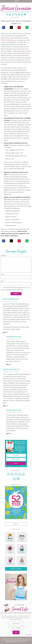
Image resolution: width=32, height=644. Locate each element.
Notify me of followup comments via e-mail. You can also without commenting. (15, 289)
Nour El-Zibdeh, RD (11, 299)
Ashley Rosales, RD (11, 370)
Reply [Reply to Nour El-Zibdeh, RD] (4, 332)
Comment (4, 256)
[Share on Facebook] (4, 27)
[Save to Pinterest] (19, 27)
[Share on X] (11, 27)
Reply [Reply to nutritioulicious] (8, 364)
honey (7, 107)
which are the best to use (22, 53)
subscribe (9, 290)
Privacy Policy (23, 466)
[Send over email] (27, 27)
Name (3, 275)
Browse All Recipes (16, 569)
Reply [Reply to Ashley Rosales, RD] (4, 406)
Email (3, 281)
